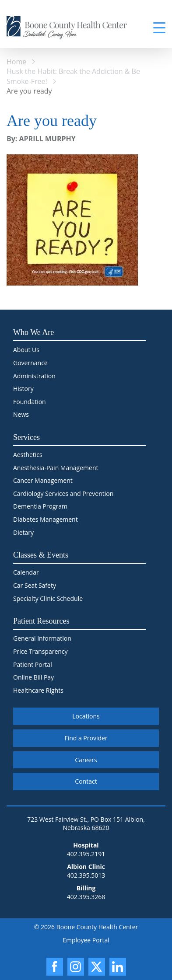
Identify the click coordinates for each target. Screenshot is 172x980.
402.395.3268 (86, 897)
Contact (86, 781)
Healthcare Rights (38, 690)
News (21, 414)
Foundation (30, 402)
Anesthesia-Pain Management (56, 468)
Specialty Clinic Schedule (48, 598)
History (23, 389)
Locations (86, 716)
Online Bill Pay (33, 677)
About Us (26, 350)
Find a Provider (86, 738)
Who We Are (33, 332)
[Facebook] (55, 967)
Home (16, 62)
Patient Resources (41, 621)
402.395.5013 (86, 875)
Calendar (26, 572)
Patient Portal (33, 664)
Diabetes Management (46, 519)
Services (26, 437)
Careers (86, 760)
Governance (30, 363)
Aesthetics (28, 455)
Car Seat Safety (35, 585)
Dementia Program (40, 506)
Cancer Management (43, 480)
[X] (97, 967)
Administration (34, 376)
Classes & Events (41, 555)
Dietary (23, 532)
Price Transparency (40, 651)
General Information (42, 638)
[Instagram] (76, 967)
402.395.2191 (86, 854)
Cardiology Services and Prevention (63, 493)
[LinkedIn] (118, 967)
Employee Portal (86, 940)
